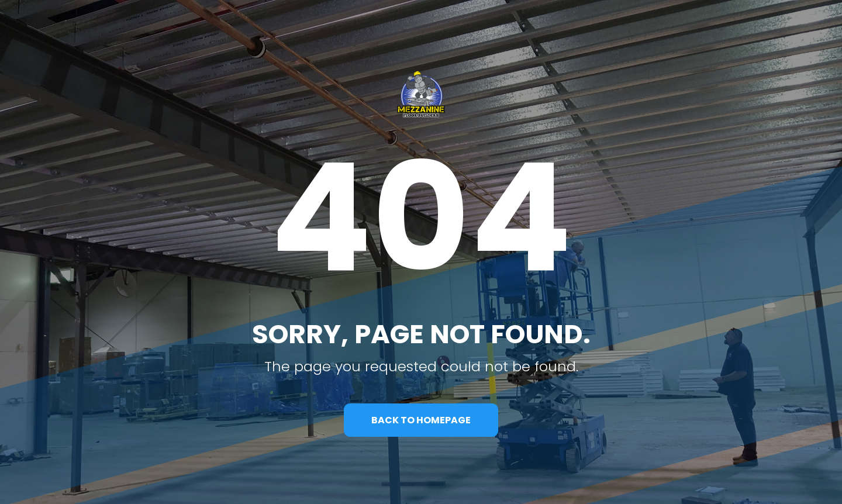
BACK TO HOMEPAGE (421, 420)
